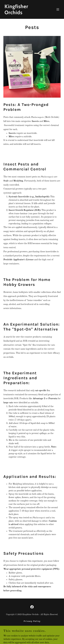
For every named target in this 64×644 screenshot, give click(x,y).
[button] (58, 9)
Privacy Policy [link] (32, 621)
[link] (23, 14)
